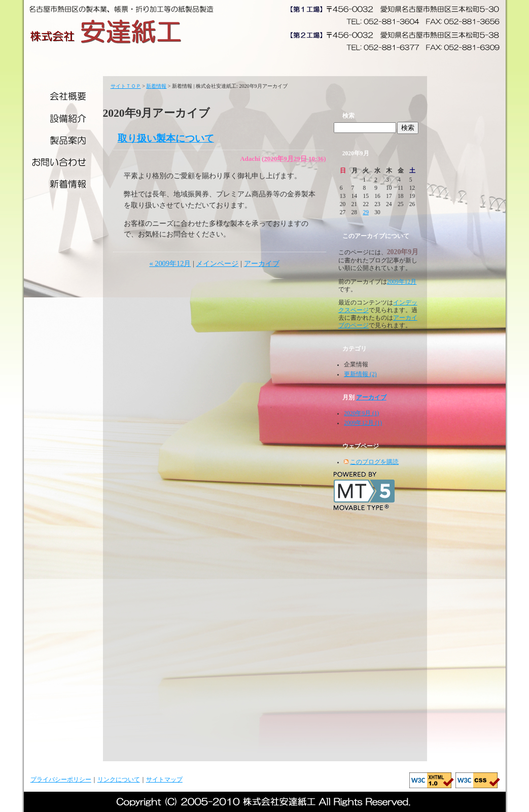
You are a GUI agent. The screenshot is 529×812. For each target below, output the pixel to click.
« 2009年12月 (170, 263)
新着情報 (63, 187)
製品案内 (63, 141)
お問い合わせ (63, 164)
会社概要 (63, 96)
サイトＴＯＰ (126, 86)
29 (366, 212)
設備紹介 (63, 118)
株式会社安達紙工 (106, 32)
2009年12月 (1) (363, 423)
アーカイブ (262, 263)
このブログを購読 (374, 462)
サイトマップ (164, 780)
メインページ (217, 263)
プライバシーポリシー (61, 780)
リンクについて (119, 780)
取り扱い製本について (166, 138)
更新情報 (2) (360, 374)
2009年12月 (402, 282)
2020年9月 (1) (361, 413)
